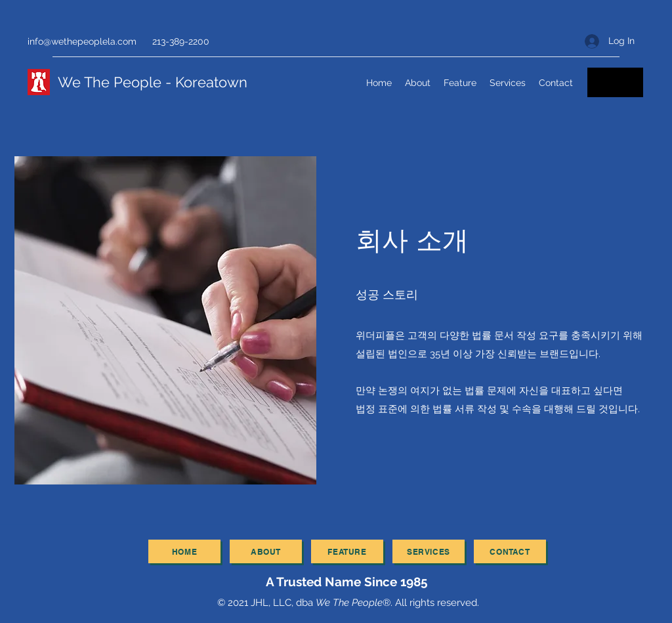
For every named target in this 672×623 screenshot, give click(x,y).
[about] (266, 551)
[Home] (184, 551)
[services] (429, 551)
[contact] (510, 551)
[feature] (347, 551)
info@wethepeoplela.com (82, 41)
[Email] (615, 82)
